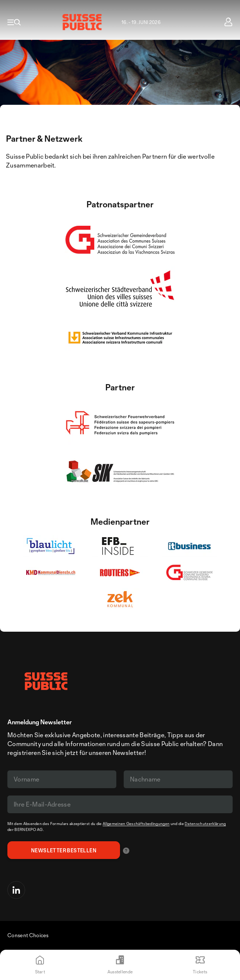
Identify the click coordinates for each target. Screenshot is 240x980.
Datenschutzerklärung (205, 824)
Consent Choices (28, 935)
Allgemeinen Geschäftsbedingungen (136, 824)
